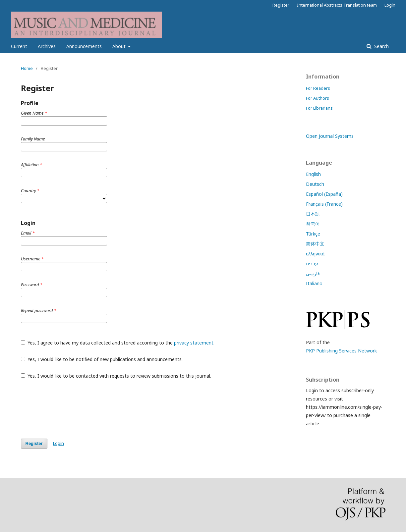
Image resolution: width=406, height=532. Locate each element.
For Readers (318, 88)
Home (27, 68)
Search (381, 46)
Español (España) (324, 194)
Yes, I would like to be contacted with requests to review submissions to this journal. (116, 376)
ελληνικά (315, 254)
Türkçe (313, 234)
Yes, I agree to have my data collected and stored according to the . (118, 343)
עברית (312, 264)
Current (19, 46)
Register (281, 5)
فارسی (313, 273)
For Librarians (319, 108)
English (313, 174)
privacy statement (194, 343)
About (120, 46)
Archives (47, 46)
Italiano (314, 283)
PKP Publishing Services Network (341, 351)
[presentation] (71, 409)
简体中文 (315, 244)
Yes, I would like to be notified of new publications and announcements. (102, 359)
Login (390, 5)
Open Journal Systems (330, 136)
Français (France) (324, 204)
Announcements (84, 46)
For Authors (318, 98)
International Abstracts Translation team (337, 5)
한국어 (313, 224)
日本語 (313, 214)
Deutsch (315, 184)
